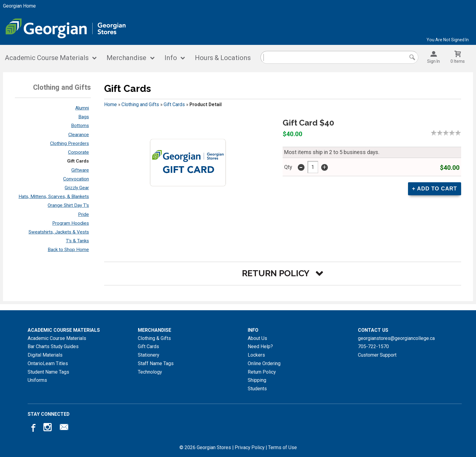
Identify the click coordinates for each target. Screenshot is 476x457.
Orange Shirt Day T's (68, 205)
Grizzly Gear (77, 188)
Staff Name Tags (156, 363)
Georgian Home (19, 6)
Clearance (79, 135)
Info (171, 58)
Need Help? (260, 346)
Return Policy (262, 372)
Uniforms (37, 380)
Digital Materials (45, 355)
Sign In (433, 61)
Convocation (76, 179)
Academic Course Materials (47, 58)
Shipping (257, 380)
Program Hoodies (71, 223)
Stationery (148, 355)
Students (257, 389)
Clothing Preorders (70, 143)
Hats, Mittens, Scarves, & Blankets (54, 197)
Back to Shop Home (68, 250)
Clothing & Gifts (154, 338)
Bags (84, 117)
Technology (150, 372)
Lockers (256, 355)
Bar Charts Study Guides (53, 346)
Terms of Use (282, 447)
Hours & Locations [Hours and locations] (223, 58)
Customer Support (377, 355)
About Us (257, 338)
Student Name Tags (48, 372)
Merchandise (126, 58)
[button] (283, 273)
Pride (83, 214)
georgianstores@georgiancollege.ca (396, 338)
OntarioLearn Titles (48, 363)
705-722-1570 (373, 346)
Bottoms (80, 126)
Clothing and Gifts (140, 104)
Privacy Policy (250, 447)
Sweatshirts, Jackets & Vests (59, 232)
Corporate (78, 152)
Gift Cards (78, 161)
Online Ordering (264, 363)
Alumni (82, 108)
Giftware (80, 170)
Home (110, 104)
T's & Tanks (77, 241)
